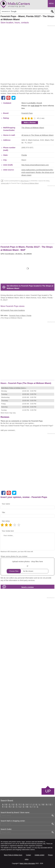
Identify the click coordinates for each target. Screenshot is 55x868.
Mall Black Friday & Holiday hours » (14, 388)
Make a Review (30, 122)
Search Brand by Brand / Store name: (15, 812)
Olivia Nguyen (25, 181)
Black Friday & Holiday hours (13, 855)
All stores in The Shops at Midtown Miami (37, 135)
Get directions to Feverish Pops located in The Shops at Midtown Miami (30, 287)
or (27, 567)
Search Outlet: (6, 829)
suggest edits (5, 183)
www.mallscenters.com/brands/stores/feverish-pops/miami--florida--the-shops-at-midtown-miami (38, 172)
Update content (39, 855)
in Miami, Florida (20, 316)
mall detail (35, 106)
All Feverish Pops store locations (13, 310)
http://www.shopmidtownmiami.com (35, 165)
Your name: (6, 504)
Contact (28, 855)
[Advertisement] (27, 55)
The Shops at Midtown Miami (33, 128)
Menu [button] (51, 3)
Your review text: (8, 531)
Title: (4, 512)
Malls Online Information (27, 863)
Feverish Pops (27, 113)
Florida (24, 155)
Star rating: (6, 521)
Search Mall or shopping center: (13, 821)
